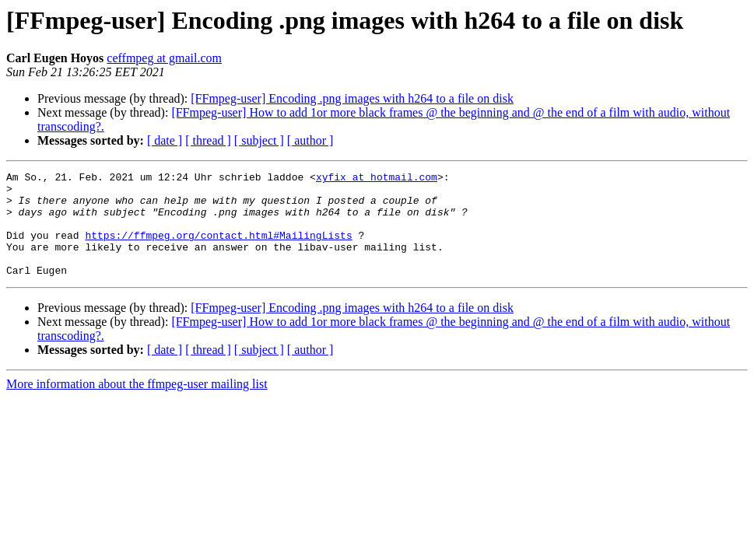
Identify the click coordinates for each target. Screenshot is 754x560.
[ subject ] (259, 140)
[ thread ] (208, 140)
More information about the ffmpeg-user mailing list (137, 405)
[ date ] (165, 140)
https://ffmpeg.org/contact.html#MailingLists (218, 249)
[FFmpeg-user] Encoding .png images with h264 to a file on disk (352, 98)
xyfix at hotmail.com (377, 179)
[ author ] (310, 140)
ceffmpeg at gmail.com (164, 58)
